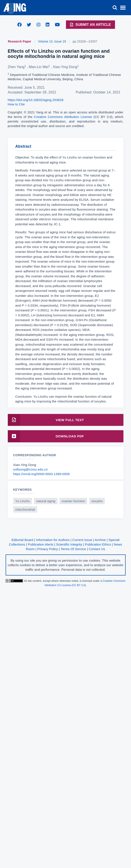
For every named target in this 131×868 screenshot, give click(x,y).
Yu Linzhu (23, 501)
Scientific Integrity (69, 544)
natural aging (46, 501)
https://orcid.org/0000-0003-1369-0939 (42, 474)
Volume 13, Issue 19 (52, 41)
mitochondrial (25, 509)
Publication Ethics (98, 544)
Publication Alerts (41, 544)
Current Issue (82, 540)
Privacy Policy (48, 549)
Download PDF (46, 436)
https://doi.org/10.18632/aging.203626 (36, 100)
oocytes (97, 501)
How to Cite (16, 104)
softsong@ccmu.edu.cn (30, 469)
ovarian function (73, 501)
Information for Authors (53, 540)
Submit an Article (90, 25)
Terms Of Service (73, 549)
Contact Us (97, 549)
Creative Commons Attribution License (63, 117)
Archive (100, 540)
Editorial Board (22, 540)
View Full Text (46, 420)
